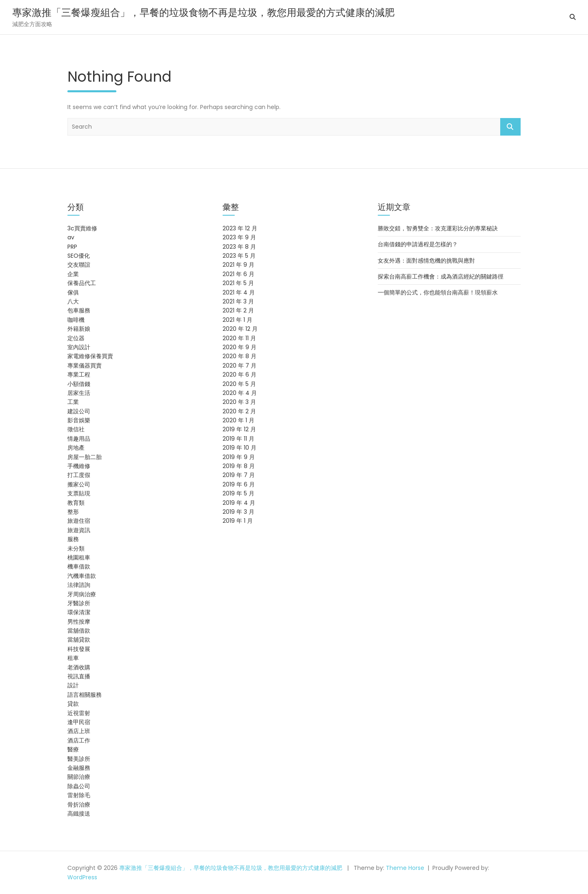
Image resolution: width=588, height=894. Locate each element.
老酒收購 (79, 667)
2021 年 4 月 (239, 292)
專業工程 (79, 375)
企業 (73, 274)
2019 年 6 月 (239, 484)
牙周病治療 (82, 594)
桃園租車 (79, 557)
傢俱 (73, 292)
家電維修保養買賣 (90, 356)
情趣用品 (79, 439)
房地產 (76, 448)
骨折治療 (79, 805)
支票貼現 (79, 493)
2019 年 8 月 (239, 466)
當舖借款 (79, 631)
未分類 (76, 548)
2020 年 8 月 (239, 356)
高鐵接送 (79, 814)
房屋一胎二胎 (85, 457)
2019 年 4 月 (239, 503)
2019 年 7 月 (239, 475)
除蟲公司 (79, 786)
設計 (73, 685)
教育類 (76, 503)
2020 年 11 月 (239, 338)
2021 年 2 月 (238, 310)
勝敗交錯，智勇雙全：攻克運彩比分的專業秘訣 (438, 228)
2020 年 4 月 (240, 393)
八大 (73, 301)
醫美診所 (79, 759)
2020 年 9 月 (239, 347)
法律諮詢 (79, 585)
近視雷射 (79, 713)
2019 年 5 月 (238, 493)
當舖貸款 (79, 640)
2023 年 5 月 (239, 256)
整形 (73, 512)
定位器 (76, 338)
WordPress (82, 877)
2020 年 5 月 (239, 384)
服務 (73, 539)
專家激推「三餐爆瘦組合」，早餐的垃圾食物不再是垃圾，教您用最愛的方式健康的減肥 (203, 12)
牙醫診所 (79, 603)
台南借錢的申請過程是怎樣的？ (418, 244)
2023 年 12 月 (240, 228)
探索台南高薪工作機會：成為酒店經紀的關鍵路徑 (441, 276)
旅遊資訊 (79, 530)
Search (510, 127)
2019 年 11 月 (238, 439)
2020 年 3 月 (239, 402)
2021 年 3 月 (238, 301)
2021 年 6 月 (238, 274)
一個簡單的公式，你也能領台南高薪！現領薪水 (438, 292)
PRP (72, 247)
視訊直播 (79, 676)
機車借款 (79, 566)
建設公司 (79, 411)
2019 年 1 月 (238, 521)
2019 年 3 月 (238, 512)
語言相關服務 (85, 695)
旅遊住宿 (79, 521)
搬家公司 (79, 484)
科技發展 (79, 649)
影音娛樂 (79, 420)
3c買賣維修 (82, 228)
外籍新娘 (79, 329)
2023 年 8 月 (239, 247)
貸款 (73, 704)
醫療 (73, 749)
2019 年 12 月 (239, 429)
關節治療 (79, 777)
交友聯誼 (79, 265)
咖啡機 (76, 320)
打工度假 (79, 475)
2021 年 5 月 (238, 283)
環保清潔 (79, 612)
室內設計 (79, 347)
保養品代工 (82, 283)
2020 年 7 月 (239, 366)
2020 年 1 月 (238, 420)
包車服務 (79, 310)
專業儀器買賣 (85, 366)
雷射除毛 (79, 795)
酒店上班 (79, 731)
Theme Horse (405, 868)
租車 (73, 658)
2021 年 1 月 (237, 320)
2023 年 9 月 (239, 237)
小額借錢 (79, 384)
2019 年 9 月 (239, 457)
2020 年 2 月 (239, 411)
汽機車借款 (82, 576)
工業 (73, 402)
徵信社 (76, 429)
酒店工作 (79, 740)
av (71, 237)
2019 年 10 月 (239, 448)
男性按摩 (79, 622)
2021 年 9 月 (238, 265)
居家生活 (79, 393)
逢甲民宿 (79, 722)
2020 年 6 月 (239, 375)
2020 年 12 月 (240, 329)
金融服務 (79, 768)
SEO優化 (79, 256)
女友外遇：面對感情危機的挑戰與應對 (426, 261)
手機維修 (79, 466)
